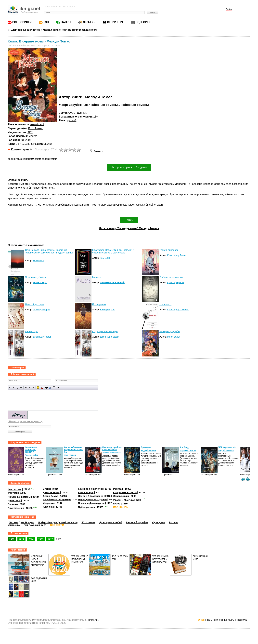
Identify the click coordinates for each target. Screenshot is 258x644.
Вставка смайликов (38, 388)
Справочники (121, 496)
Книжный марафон (137, 522)
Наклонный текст (14, 388)
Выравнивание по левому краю (26, 388)
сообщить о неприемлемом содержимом (32, 159)
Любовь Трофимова (111, 453)
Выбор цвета (42, 388)
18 (95, 117)
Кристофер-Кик (175, 282)
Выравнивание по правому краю (33, 388)
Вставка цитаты (50, 388)
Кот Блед (184, 447)
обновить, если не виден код (25, 421)
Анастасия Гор (32, 455)
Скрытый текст (46, 388)
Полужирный (10, 388)
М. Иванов (38, 261)
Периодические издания (92, 499)
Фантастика (15, 489)
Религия (118, 489)
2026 (12, 539)
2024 (31, 539)
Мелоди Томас (99, 97)
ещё (58, 539)
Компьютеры (86, 492)
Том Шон (105, 258)
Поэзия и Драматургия (91, 503)
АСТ (30, 132)
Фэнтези (13, 493)
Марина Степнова (188, 450)
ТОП (46, 22)
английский (37, 124)
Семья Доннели (78, 113)
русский (72, 120)
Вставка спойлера (58, 388)
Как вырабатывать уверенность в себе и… (73, 450)
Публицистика (87, 507)
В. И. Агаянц (36, 128)
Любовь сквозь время (171, 277)
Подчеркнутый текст (17, 388)
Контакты (229, 620)
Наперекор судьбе (170, 331)
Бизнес (47, 489)
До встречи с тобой (111, 522)
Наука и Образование (91, 496)
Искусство (49, 503)
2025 (21, 539)
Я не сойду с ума (34, 304)
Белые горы (32, 331)
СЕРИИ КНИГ (115, 22)
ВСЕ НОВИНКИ (22, 22)
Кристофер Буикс (177, 255)
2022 (50, 539)
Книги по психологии (90, 489)
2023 (41, 539)
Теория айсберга (169, 250)
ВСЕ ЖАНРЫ (121, 507)
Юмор (117, 504)
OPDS (201, 620)
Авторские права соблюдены (129, 167)
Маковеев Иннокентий (112, 282)
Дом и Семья (51, 496)
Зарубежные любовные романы (93, 105)
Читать (129, 220)
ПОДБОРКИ (143, 22)
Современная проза (125, 492)
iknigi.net (93, 620)
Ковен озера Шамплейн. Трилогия (31, 450)
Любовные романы (134, 105)
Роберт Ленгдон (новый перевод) (58, 522)
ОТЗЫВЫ (89, 22)
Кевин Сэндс (40, 282)
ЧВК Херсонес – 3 (227, 447)
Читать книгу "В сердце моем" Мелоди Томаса (129, 228)
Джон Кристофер (42, 337)
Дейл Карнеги (70, 455)
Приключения (16, 508)
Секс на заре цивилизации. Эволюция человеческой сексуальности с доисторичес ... (49, 253)
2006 (28, 140)
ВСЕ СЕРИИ (57, 525)
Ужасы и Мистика (123, 500)
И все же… (165, 304)
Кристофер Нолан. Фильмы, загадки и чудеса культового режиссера (113, 251)
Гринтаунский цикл (35, 525)
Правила (242, 620)
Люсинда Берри (41, 310)
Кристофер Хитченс (178, 310)
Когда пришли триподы (105, 331)
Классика (48, 507)
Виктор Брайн (108, 310)
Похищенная (99, 304)
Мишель (97, 277)
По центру (30, 388)
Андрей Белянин (149, 450)
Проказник (146, 447)
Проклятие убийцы (35, 277)
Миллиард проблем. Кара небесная (112, 448)
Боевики (13, 504)
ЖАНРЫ (66, 22)
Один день (158, 522)
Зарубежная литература (57, 499)
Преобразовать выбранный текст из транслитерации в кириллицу (54, 388)
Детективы (14, 500)
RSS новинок (214, 620)
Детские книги (51, 492)
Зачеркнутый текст (21, 388)
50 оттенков (88, 522)
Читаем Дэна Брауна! (22, 522)
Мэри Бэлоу (174, 337)
